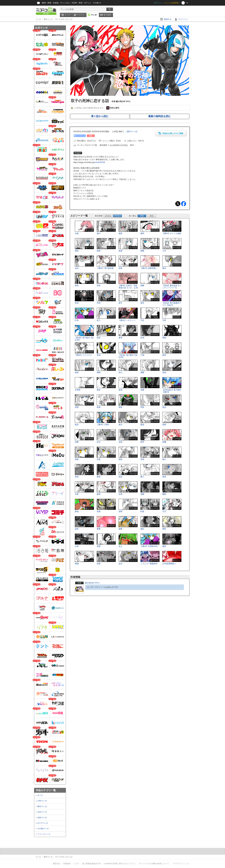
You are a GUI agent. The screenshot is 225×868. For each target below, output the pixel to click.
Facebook (184, 204)
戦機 (164, 442)
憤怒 (164, 338)
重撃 (99, 529)
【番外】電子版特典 (105, 268)
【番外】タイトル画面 (172, 233)
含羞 (77, 494)
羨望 (120, 390)
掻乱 (142, 529)
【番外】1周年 (103, 425)
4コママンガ (43, 823)
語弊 (77, 442)
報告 (99, 390)
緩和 (142, 233)
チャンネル (65, 3)
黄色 (77, 286)
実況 (81, 3)
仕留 (77, 546)
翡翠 (120, 407)
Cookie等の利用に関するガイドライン (120, 864)
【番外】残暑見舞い (149, 268)
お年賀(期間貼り (169, 564)
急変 (120, 233)
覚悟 (99, 338)
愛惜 (142, 425)
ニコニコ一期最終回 (149, 564)
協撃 (120, 529)
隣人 (142, 477)
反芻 (120, 442)
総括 (77, 425)
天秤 (164, 320)
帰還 (99, 407)
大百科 (74, 3)
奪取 (164, 529)
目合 (99, 442)
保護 (99, 546)
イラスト (81, 15)
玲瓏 (99, 512)
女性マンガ (42, 818)
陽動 (164, 494)
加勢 (120, 512)
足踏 (120, 494)
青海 (77, 477)
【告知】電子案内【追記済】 (84, 339)
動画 (44, 3)
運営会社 (57, 864)
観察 (99, 494)
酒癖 (142, 372)
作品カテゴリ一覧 (46, 790)
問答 (142, 407)
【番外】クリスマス (83, 355)
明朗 (99, 372)
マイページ (183, 19)
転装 (142, 512)
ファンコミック (44, 834)
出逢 (77, 233)
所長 (99, 286)
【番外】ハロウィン (127, 320)
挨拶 (120, 251)
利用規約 (67, 864)
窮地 (77, 512)
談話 (120, 477)
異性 (142, 442)
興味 (77, 251)
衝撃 (142, 251)
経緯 (77, 372)
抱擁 (77, 564)
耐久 (164, 459)
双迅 (77, 303)
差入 (99, 320)
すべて (40, 795)
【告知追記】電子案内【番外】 (172, 391)
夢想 (99, 477)
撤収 (164, 546)
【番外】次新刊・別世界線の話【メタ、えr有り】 (128, 288)
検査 (99, 251)
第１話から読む (100, 116)
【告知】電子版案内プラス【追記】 (172, 304)
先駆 (142, 390)
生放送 (56, 3)
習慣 (77, 407)
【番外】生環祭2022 (149, 546)
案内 (164, 268)
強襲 (142, 494)
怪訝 (164, 407)
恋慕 (120, 268)
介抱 (142, 355)
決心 (120, 372)
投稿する (168, 19)
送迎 (164, 372)
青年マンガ (42, 806)
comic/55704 (100, 162)
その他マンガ (43, 829)
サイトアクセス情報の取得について (154, 864)
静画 (49, 3)
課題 (77, 459)
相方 (120, 425)
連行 (99, 233)
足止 (120, 546)
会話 (77, 268)
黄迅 (99, 355)
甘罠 (142, 459)
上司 (164, 251)
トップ (67, 15)
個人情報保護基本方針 (92, 864)
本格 (99, 459)
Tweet (178, 204)
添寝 (99, 564)
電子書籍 (107, 15)
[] (132, 132)
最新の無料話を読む (160, 116)
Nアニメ (88, 3)
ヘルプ (76, 864)
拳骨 (120, 338)
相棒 (142, 286)
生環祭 (78, 390)
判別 (99, 303)
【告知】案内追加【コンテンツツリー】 (172, 287)
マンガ (94, 15)
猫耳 (142, 303)
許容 (77, 320)
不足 (142, 320)
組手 (120, 303)
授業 (164, 425)
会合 (120, 564)
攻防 (77, 529)
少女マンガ (42, 812)
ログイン (157, 3)
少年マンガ (42, 801)
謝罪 (164, 355)
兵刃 (164, 512)
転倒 (142, 338)
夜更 (164, 477)
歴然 (120, 459)
